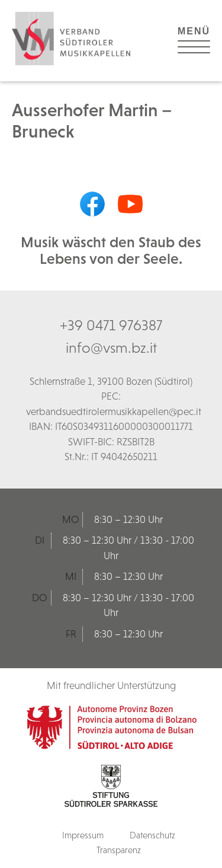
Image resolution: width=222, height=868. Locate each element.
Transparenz (119, 850)
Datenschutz (152, 835)
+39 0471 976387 (111, 325)
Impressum (83, 835)
